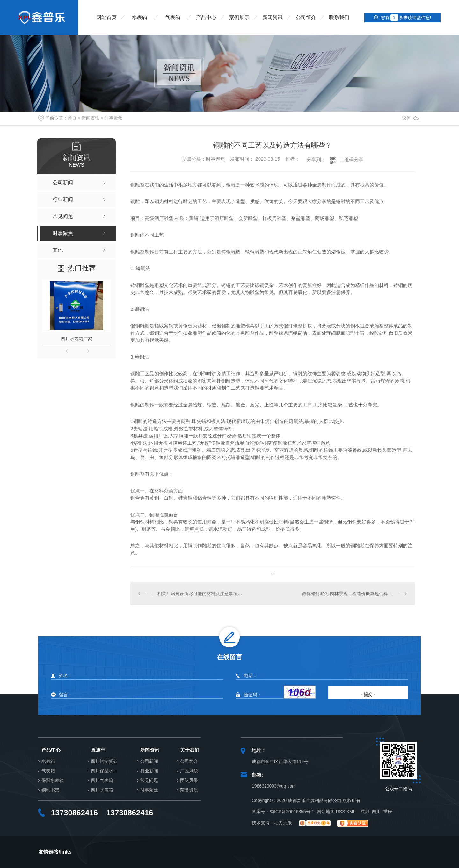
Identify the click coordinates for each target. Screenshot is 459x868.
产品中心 (206, 17)
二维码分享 (351, 160)
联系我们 (339, 17)
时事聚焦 (113, 118)
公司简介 (306, 17)
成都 (365, 812)
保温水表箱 (53, 780)
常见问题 (149, 780)
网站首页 (106, 17)
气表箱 (173, 17)
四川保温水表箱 (106, 771)
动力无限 (283, 823)
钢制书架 (50, 790)
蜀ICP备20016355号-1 (292, 812)
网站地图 (326, 812)
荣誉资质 (189, 790)
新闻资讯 (273, 17)
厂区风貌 (189, 771)
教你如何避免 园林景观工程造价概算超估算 (345, 594)
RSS (341, 812)
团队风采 (189, 780)
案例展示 (239, 17)
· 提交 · (368, 694)
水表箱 (140, 17)
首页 (72, 118)
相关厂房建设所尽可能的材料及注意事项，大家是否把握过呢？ (202, 594)
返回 (411, 118)
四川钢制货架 (104, 761)
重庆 (388, 812)
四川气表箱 (102, 780)
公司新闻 (149, 761)
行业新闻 (149, 771)
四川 (376, 812)
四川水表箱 (102, 790)
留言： (136, 695)
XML (351, 812)
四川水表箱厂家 (76, 339)
